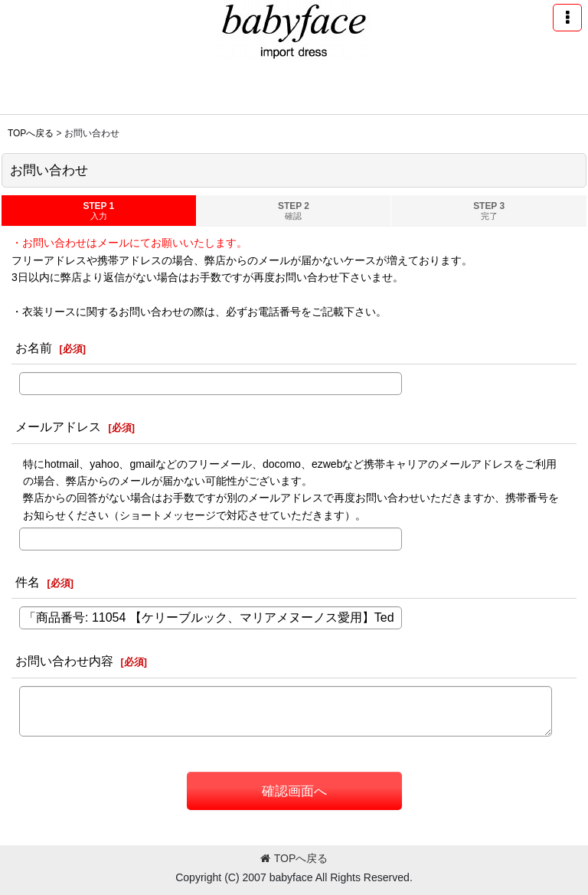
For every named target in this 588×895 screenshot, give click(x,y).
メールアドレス (58, 426)
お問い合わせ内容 (64, 661)
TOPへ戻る (294, 858)
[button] (567, 18)
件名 (28, 582)
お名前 (34, 348)
